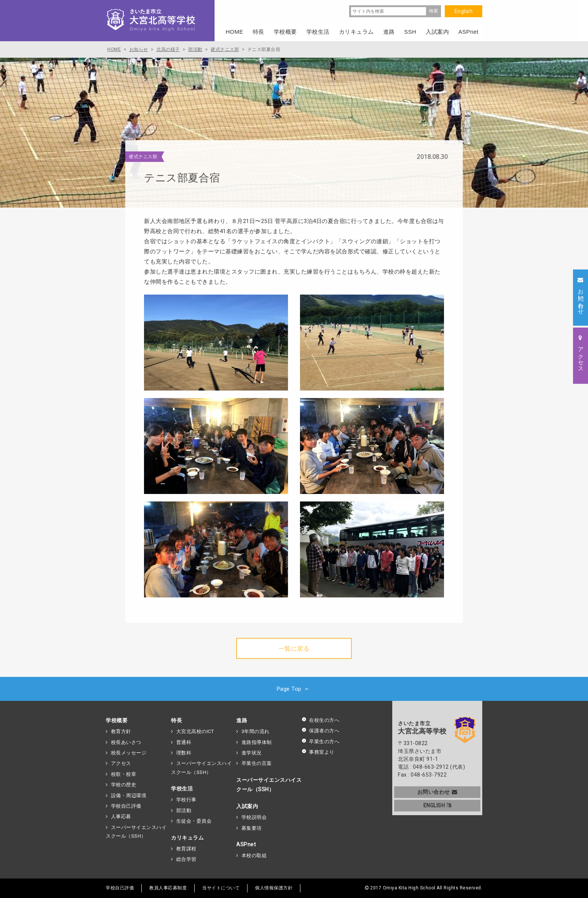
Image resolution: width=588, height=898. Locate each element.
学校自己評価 (126, 806)
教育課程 (186, 849)
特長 (176, 720)
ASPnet (246, 844)
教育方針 (121, 731)
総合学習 (186, 859)
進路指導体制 (257, 742)
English (464, 11)
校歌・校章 (124, 774)
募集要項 (252, 828)
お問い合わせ (437, 792)
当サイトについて (221, 888)
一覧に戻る (294, 649)
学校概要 (117, 720)
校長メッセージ (129, 753)
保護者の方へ (320, 731)
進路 (242, 720)
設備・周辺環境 (129, 795)
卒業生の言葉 (257, 763)
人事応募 (121, 816)
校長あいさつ (126, 742)
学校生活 (182, 789)
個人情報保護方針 (274, 888)
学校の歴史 (124, 785)
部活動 (184, 810)
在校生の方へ (320, 720)
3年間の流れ (256, 731)
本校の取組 (254, 855)
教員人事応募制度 (168, 888)
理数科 (184, 753)
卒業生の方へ (320, 742)
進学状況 (252, 753)
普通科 (184, 742)
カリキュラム (187, 838)
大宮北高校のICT (195, 731)
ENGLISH (437, 805)
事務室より (318, 752)
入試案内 (247, 806)
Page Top (294, 689)
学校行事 (186, 800)
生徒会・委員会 (194, 821)
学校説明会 (254, 817)
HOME (235, 32)
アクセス (121, 763)
